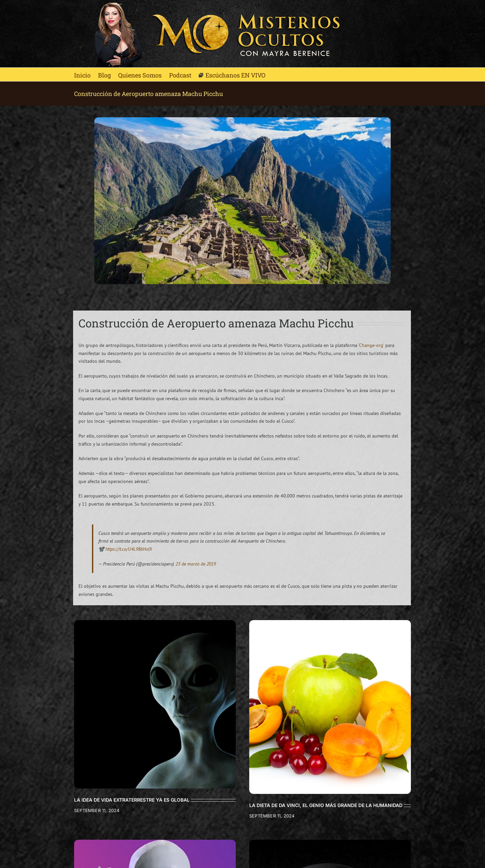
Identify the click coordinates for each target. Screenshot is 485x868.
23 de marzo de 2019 (196, 564)
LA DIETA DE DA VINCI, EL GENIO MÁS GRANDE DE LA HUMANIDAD (326, 805)
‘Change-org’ (371, 345)
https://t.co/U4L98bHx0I (129, 549)
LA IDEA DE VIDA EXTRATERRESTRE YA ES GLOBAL (132, 800)
